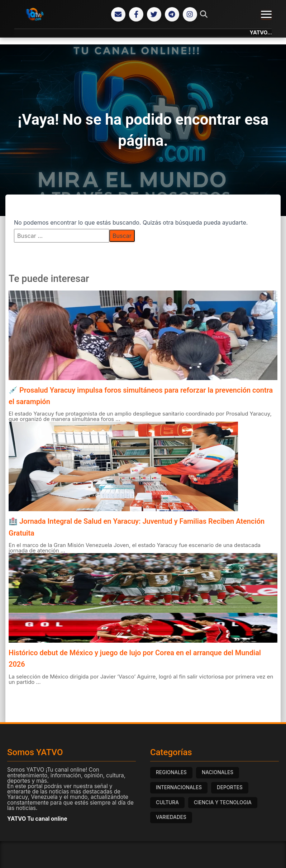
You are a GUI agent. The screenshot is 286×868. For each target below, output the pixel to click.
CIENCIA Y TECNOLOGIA (223, 802)
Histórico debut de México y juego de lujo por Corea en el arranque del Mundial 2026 (135, 658)
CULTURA (167, 802)
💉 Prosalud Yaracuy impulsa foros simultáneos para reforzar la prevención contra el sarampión (141, 396)
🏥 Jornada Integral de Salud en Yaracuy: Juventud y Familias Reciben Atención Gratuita (137, 527)
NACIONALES (218, 772)
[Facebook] (136, 14)
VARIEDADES (171, 817)
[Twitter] (154, 14)
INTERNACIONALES (179, 787)
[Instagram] (190, 14)
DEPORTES (230, 787)
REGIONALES (171, 772)
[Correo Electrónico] (118, 14)
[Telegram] (172, 14)
